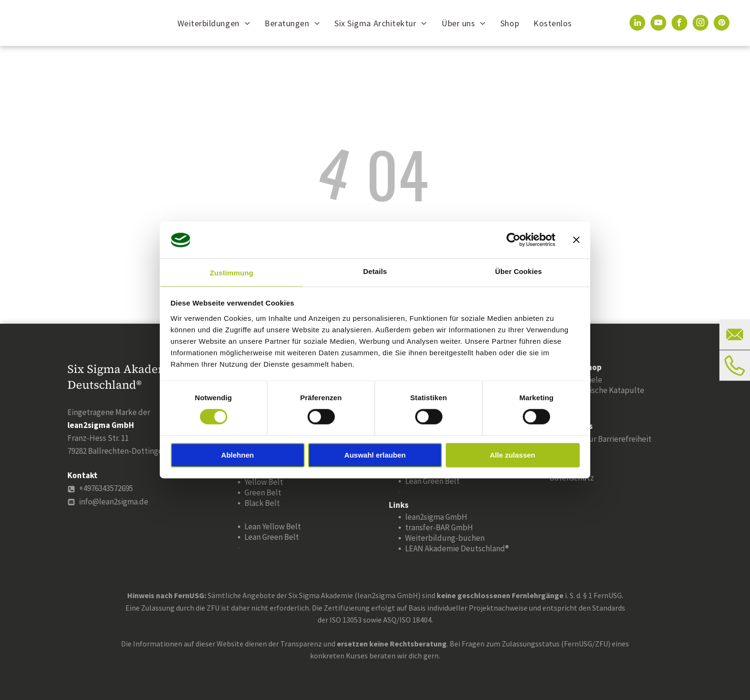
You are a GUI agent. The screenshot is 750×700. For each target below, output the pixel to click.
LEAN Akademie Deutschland (455, 548)
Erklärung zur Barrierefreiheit (601, 439)
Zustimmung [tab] (232, 273)
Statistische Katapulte (605, 390)
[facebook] (679, 24)
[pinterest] (722, 24)
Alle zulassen (513, 455)
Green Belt (263, 492)
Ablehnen (237, 455)
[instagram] (700, 24)
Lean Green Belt (272, 537)
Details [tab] (375, 271)
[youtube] (658, 24)
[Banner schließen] (576, 240)
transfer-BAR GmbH (439, 527)
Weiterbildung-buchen (445, 538)
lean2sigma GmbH (436, 517)
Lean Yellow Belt (273, 526)
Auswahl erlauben (375, 455)
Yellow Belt (264, 482)
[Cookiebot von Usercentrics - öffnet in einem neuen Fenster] (513, 240)
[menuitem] (214, 23)
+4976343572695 (106, 488)
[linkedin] (637, 24)
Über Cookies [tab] (518, 271)
